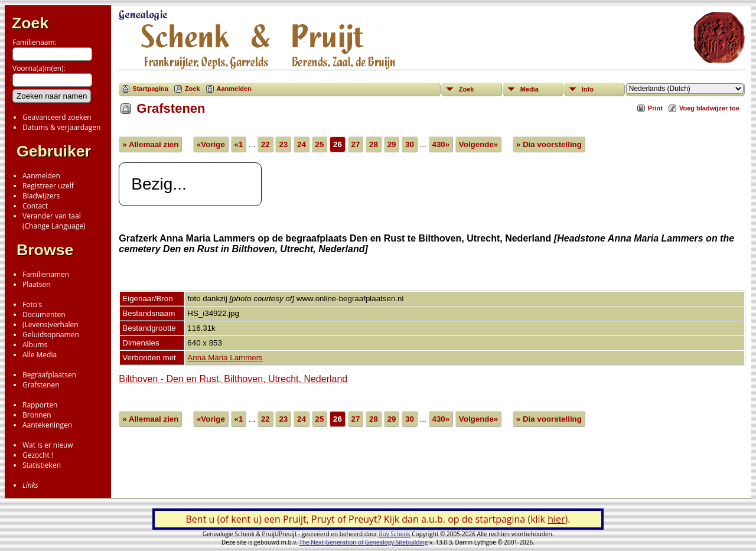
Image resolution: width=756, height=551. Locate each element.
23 (283, 144)
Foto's (32, 304)
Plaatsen (37, 284)
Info (588, 89)
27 (356, 144)
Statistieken (42, 465)
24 (302, 144)
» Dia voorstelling (549, 144)
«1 (239, 144)
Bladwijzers (41, 196)
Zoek (30, 23)
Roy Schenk (395, 534)
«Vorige (211, 144)
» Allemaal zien (150, 144)
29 (392, 144)
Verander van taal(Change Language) (54, 221)
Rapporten (40, 405)
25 (320, 144)
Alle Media (40, 355)
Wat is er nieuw (48, 445)
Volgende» (478, 144)
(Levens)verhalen (50, 325)
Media (529, 89)
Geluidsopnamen (51, 335)
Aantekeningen (47, 425)
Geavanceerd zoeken (57, 117)
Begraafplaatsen (49, 375)
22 (265, 144)
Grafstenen (41, 385)
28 (374, 144)
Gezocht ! (38, 455)
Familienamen (46, 274)
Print (655, 108)
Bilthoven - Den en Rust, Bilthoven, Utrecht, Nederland (233, 379)
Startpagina (150, 89)
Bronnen (37, 415)
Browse (45, 250)
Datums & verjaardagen (61, 127)
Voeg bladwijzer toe (709, 108)
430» (441, 144)
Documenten (44, 314)
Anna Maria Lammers (225, 358)
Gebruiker (54, 151)
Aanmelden (41, 176)
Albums (35, 345)
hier (556, 519)
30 (410, 144)
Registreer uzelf (48, 186)
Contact (35, 206)
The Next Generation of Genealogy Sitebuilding (363, 542)
